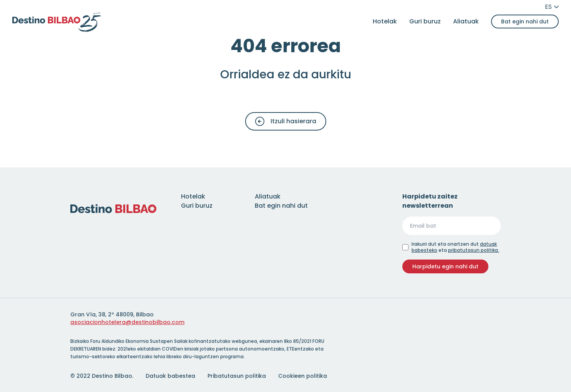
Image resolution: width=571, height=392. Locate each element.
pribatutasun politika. (474, 250)
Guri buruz (425, 21)
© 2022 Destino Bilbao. (102, 376)
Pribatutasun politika (237, 376)
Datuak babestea (170, 376)
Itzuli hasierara (286, 121)
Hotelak (385, 21)
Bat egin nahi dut (525, 22)
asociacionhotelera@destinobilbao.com (127, 322)
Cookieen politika (303, 376)
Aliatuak (466, 21)
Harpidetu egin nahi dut (445, 266)
